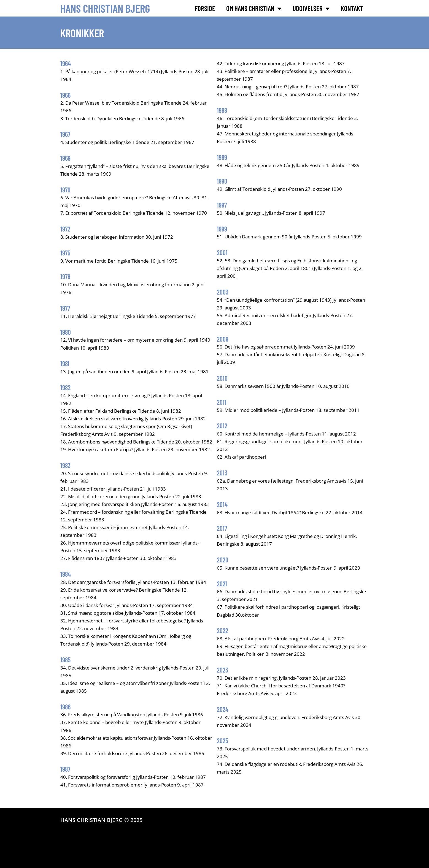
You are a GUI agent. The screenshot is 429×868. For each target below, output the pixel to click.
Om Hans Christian (254, 8)
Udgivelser (311, 8)
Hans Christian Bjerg (105, 8)
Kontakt (352, 8)
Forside (205, 8)
